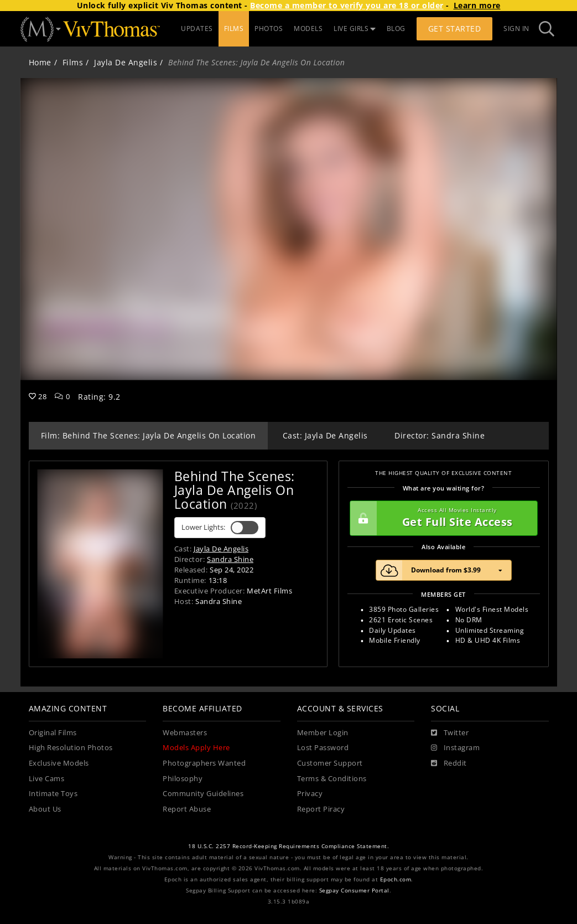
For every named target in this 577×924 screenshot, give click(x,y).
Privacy (310, 794)
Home (40, 62)
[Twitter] (450, 733)
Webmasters (185, 733)
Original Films (53, 733)
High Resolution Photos (71, 748)
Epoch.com (396, 879)
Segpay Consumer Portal (354, 891)
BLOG (396, 29)
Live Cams (47, 779)
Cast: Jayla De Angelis (325, 435)
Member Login (323, 733)
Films (73, 62)
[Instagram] (455, 748)
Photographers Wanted (204, 763)
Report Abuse (187, 809)
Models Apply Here (196, 748)
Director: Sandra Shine (440, 435)
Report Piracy (321, 809)
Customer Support (330, 763)
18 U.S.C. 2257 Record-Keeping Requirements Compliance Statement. (288, 846)
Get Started (455, 29)
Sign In (516, 29)
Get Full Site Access (441, 518)
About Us (45, 809)
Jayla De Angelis (126, 62)
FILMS (234, 29)
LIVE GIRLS (355, 29)
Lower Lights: (220, 528)
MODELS (308, 29)
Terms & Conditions (332, 779)
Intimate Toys (53, 794)
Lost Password (323, 748)
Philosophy (183, 779)
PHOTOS (269, 29)
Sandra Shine (230, 559)
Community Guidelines (203, 794)
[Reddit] (449, 763)
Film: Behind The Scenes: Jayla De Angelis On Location (149, 435)
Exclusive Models (59, 763)
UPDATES (197, 29)
